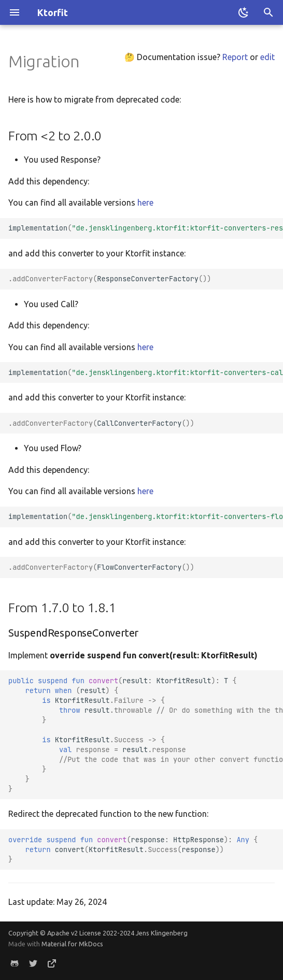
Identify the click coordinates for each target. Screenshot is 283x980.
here (145, 203)
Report (235, 57)
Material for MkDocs (72, 944)
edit (267, 57)
